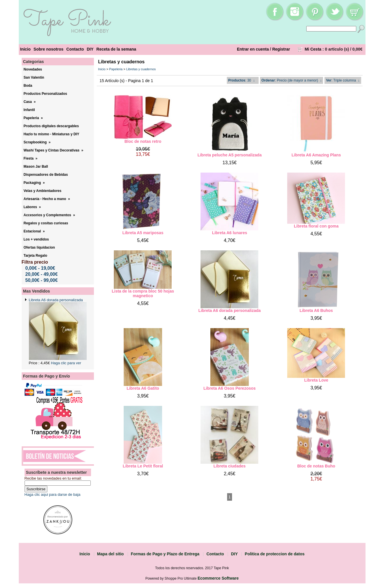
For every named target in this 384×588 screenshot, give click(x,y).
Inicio (26, 49)
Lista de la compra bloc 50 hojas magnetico (143, 293)
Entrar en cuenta (253, 49)
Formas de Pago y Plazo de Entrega (165, 554)
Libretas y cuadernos (141, 69)
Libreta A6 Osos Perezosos (230, 388)
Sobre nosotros (48, 49)
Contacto (75, 49)
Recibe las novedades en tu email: (53, 478)
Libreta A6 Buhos (316, 310)
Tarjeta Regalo (36, 256)
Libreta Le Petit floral (143, 466)
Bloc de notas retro (143, 141)
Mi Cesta (313, 49)
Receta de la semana (116, 49)
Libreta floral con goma (316, 226)
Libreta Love (316, 380)
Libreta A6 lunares (230, 233)
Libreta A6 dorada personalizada (56, 300)
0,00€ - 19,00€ (40, 268)
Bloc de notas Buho (316, 466)
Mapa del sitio (111, 554)
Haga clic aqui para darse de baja (53, 494)
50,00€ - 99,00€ (42, 280)
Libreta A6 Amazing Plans (316, 155)
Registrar (281, 49)
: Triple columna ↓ (343, 80)
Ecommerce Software (218, 578)
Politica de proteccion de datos (275, 554)
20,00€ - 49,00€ (42, 274)
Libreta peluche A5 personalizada (229, 155)
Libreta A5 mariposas (143, 233)
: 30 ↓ (242, 80)
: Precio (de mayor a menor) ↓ (292, 80)
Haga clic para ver (66, 363)
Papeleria (116, 69)
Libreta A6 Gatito (143, 388)
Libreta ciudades (230, 466)
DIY (90, 49)
